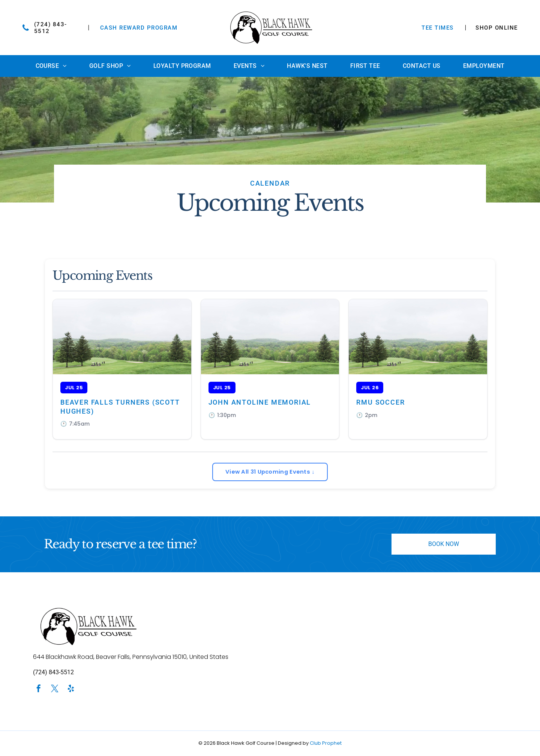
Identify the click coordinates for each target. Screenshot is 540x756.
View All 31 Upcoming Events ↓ (270, 472)
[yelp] (71, 690)
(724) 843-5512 (53, 673)
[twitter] (55, 690)
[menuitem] (51, 66)
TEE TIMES (438, 28)
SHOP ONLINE (497, 28)
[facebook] (39, 690)
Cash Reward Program (139, 28)
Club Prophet (326, 743)
